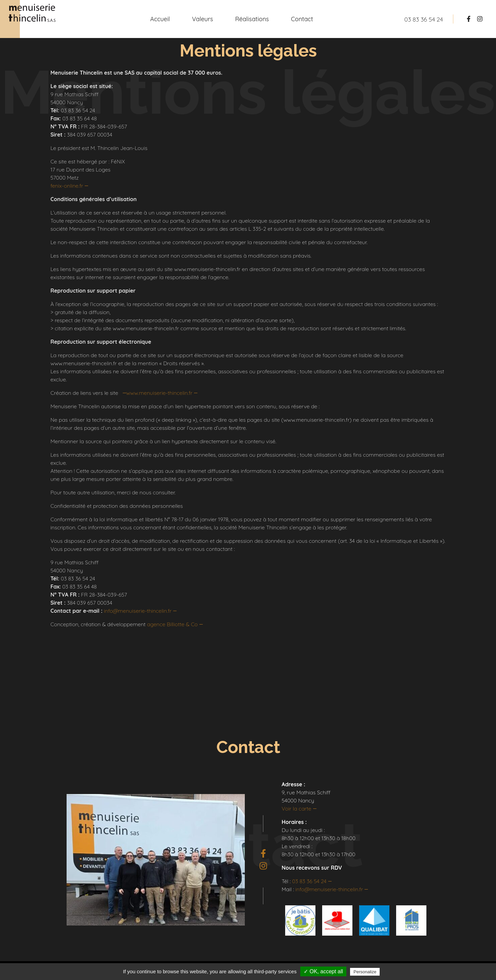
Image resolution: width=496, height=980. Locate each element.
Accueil (160, 19)
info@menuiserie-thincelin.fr (138, 611)
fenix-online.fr (67, 186)
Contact (302, 19)
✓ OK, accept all (323, 971)
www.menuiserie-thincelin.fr (159, 393)
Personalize (365, 972)
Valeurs (202, 19)
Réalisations (252, 19)
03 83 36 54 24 (309, 881)
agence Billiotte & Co (172, 624)
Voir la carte (297, 808)
